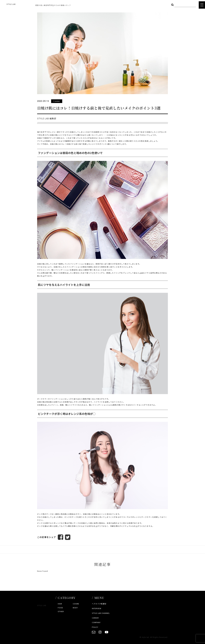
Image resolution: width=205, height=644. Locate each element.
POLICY (95, 627)
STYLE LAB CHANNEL (101, 613)
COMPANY (96, 622)
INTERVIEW (97, 608)
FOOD (60, 608)
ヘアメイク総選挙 (99, 604)
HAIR (60, 604)
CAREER (95, 618)
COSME (76, 604)
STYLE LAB (11, 4)
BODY (75, 608)
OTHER (61, 611)
